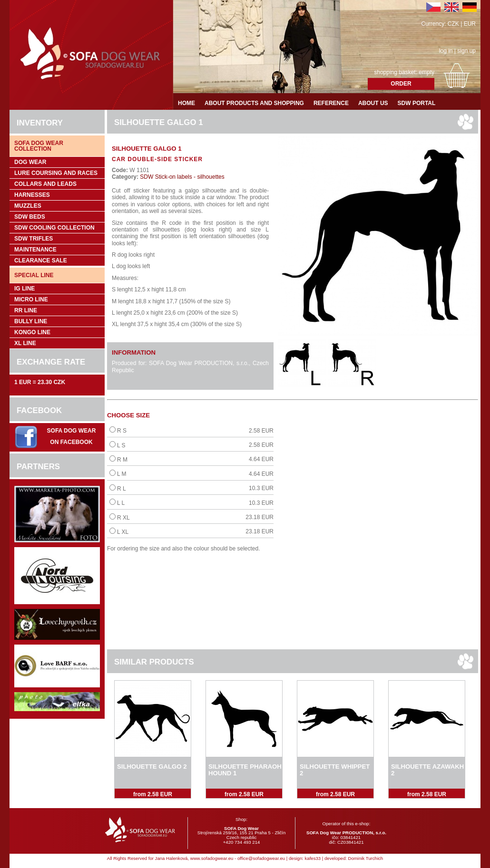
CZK (453, 24)
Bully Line (31, 321)
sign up (466, 51)
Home (186, 103)
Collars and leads (45, 184)
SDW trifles (34, 239)
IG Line (24, 289)
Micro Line (31, 299)
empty (426, 72)
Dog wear (30, 162)
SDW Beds (30, 217)
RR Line (26, 310)
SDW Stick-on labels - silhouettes (181, 177)
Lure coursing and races (56, 173)
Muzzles (28, 206)
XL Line (25, 343)
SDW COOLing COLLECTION (54, 228)
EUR (470, 24)
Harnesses (32, 195)
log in (446, 51)
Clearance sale (41, 260)
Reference (331, 103)
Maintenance (35, 250)
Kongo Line (32, 332)
